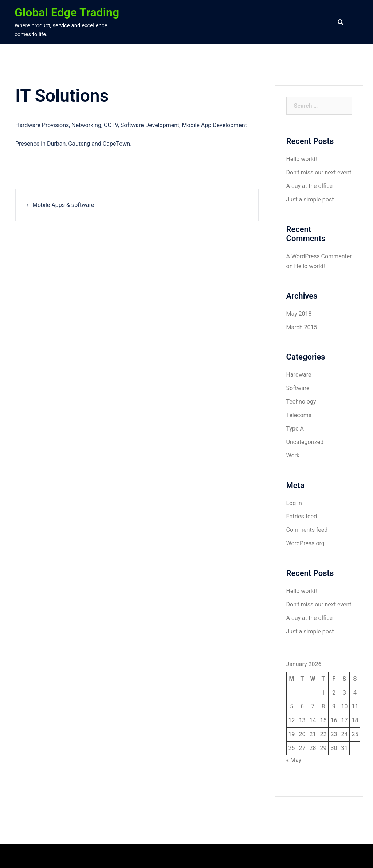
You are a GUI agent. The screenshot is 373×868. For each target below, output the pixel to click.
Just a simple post (310, 199)
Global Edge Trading (67, 12)
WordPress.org (305, 543)
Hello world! (302, 159)
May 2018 (299, 314)
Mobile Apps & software (63, 205)
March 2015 (302, 327)
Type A (295, 429)
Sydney (152, 856)
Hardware (299, 375)
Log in (294, 503)
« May (294, 760)
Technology (301, 402)
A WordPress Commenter (319, 256)
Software (298, 388)
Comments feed (307, 530)
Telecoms (299, 415)
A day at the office (310, 186)
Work (293, 455)
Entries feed (302, 516)
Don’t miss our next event (319, 172)
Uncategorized (305, 442)
